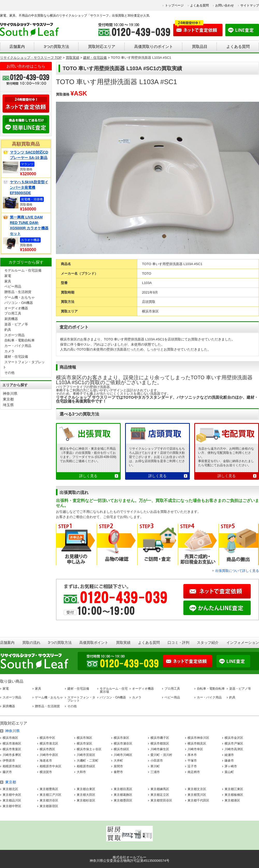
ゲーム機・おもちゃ (20, 297)
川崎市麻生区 (160, 749)
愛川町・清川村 (161, 755)
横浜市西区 (47, 749)
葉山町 (229, 772)
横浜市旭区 (84, 738)
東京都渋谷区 (49, 800)
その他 (9, 373)
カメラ (9, 351)
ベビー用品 (13, 286)
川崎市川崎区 (123, 755)
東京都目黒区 (123, 789)
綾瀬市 (229, 755)
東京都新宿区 (49, 806)
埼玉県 (8, 405)
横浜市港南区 (12, 743)
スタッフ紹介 (208, 643)
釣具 (8, 330)
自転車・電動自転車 (20, 340)
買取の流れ (31, 643)
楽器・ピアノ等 (16, 324)
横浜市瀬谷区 (123, 743)
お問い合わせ (225, 5)
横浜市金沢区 (234, 738)
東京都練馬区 (160, 789)
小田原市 (157, 761)
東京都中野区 (12, 806)
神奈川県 (10, 393)
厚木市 (192, 755)
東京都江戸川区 (51, 795)
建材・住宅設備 (16, 357)
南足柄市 (194, 772)
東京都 (8, 399)
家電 (8, 276)
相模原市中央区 (51, 766)
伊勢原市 (9, 761)
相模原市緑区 (86, 766)
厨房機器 (11, 319)
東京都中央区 (12, 795)
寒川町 (155, 766)
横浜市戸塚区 (234, 743)
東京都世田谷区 (161, 800)
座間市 (118, 766)
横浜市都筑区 (160, 743)
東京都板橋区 (234, 795)
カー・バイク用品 (18, 346)
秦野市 (118, 772)
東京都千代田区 (198, 800)
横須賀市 (46, 772)
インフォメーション (243, 643)
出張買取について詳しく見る (237, 571)
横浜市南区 (10, 738)
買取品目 (200, 46)
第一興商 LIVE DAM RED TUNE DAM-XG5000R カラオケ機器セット (29, 225)
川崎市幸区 (195, 749)
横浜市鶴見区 (197, 743)
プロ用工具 (13, 313)
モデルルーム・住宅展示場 (114, 690)
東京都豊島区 (49, 789)
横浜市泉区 (121, 738)
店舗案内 (17, 46)
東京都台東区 (86, 789)
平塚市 (192, 761)
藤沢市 (7, 772)
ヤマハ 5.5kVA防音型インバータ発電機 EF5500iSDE (29, 187)
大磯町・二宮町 (88, 761)
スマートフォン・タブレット (81, 699)
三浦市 (155, 772)
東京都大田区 (86, 795)
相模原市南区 (12, 766)
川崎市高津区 (234, 749)
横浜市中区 (47, 738)
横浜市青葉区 (12, 749)
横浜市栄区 (84, 743)
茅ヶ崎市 (231, 766)
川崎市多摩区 (12, 755)
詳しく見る (88, 476)
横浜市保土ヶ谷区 (89, 749)
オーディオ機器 (16, 308)
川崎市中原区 (49, 755)
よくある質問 (199, 5)
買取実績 (123, 643)
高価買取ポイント (94, 643)
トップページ (174, 5)
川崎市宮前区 (86, 755)
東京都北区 (10, 789)
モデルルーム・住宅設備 (23, 270)
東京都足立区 (160, 795)
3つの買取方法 (56, 46)
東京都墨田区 (123, 800)
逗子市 (192, 766)
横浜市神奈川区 (198, 738)
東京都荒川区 (197, 795)
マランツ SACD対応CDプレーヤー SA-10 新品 (29, 155)
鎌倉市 (229, 761)
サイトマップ (250, 5)
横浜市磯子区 (160, 738)
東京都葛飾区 (123, 795)
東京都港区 (232, 800)
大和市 (81, 772)
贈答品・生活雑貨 (18, 292)
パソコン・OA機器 (19, 303)
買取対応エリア (102, 46)
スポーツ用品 (15, 335)
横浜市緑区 (121, 749)
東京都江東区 (234, 789)
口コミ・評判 (178, 643)
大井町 (118, 761)
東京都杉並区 (86, 800)
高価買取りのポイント (154, 46)
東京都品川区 (12, 800)
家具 (8, 281)
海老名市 (46, 761)
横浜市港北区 (49, 743)
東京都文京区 (197, 789)
